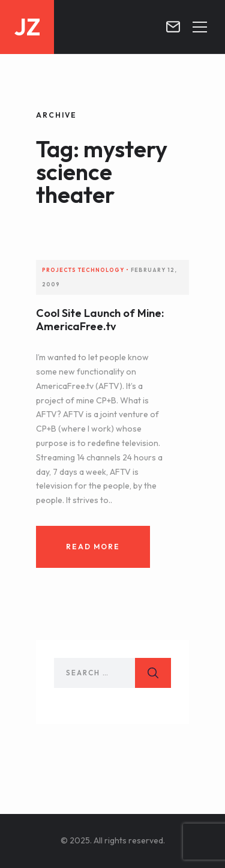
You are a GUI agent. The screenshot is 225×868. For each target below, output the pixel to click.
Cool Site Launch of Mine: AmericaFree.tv (100, 320)
